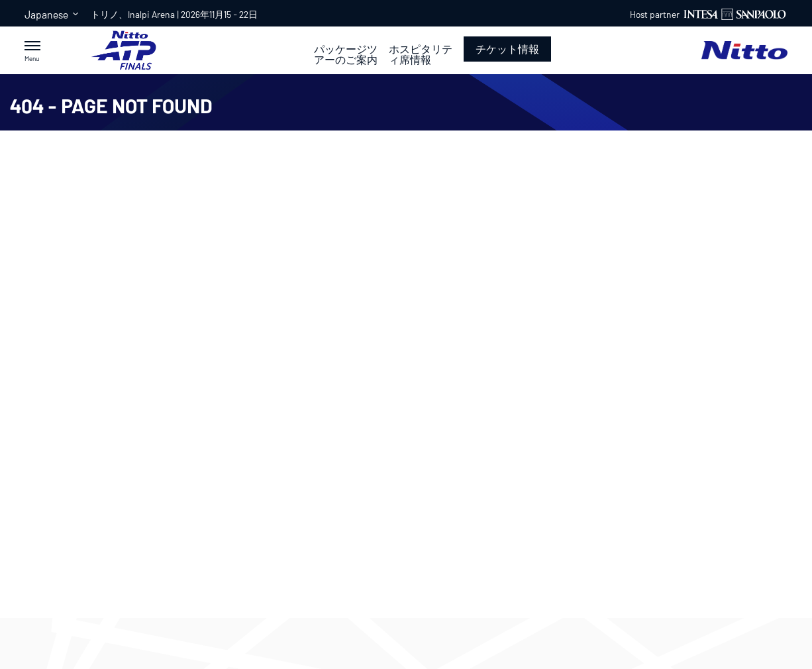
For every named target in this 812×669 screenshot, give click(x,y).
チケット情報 (507, 49)
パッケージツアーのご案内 (346, 54)
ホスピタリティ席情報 (421, 54)
